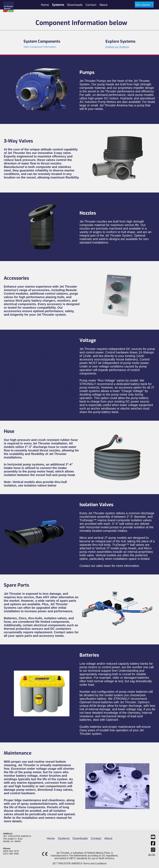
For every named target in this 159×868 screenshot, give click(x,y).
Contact (96, 838)
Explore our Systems (117, 47)
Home (51, 838)
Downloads (80, 838)
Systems (64, 838)
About (108, 838)
